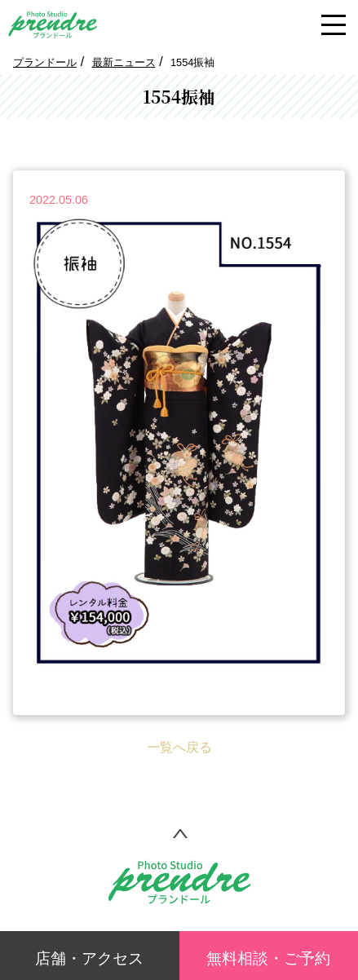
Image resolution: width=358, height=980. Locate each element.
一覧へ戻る (179, 747)
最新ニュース (124, 62)
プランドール (45, 62)
